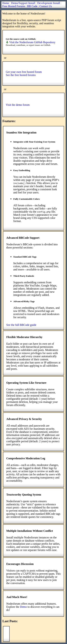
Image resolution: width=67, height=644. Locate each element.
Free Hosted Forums (14, 6)
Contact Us (46, 6)
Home (6, 3)
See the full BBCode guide (21, 325)
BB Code (32, 6)
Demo (23, 607)
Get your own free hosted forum (24, 72)
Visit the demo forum (18, 105)
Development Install (49, 3)
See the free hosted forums (21, 75)
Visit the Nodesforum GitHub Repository (31, 42)
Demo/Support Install (23, 3)
